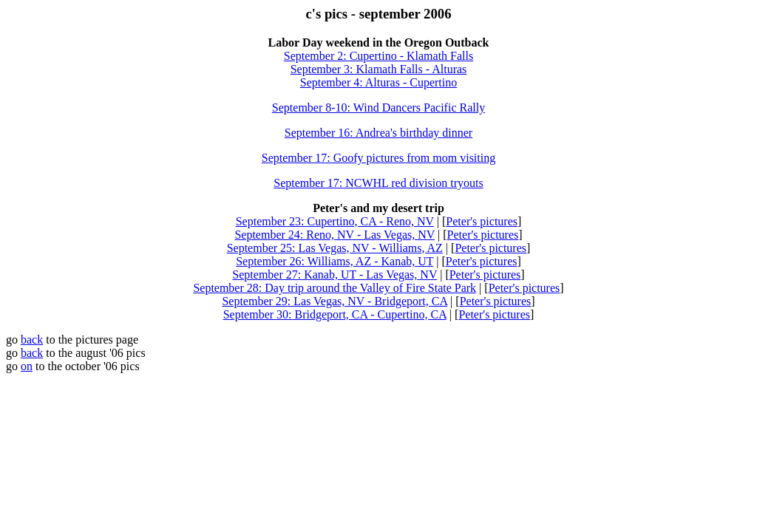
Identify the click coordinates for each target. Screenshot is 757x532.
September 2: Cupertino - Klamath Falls (378, 56)
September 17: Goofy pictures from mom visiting (378, 158)
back (32, 340)
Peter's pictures (482, 221)
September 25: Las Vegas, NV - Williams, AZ (335, 248)
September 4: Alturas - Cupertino (378, 82)
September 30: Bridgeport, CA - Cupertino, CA (335, 314)
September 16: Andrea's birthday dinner (378, 133)
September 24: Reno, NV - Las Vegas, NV (335, 235)
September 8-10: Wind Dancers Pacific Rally (378, 108)
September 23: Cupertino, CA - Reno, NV (335, 221)
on (27, 366)
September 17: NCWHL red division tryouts (378, 183)
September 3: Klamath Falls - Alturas (379, 69)
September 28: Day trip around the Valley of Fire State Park (335, 288)
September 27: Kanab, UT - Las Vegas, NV (335, 274)
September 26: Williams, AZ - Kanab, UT (335, 261)
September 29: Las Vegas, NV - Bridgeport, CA (335, 301)
